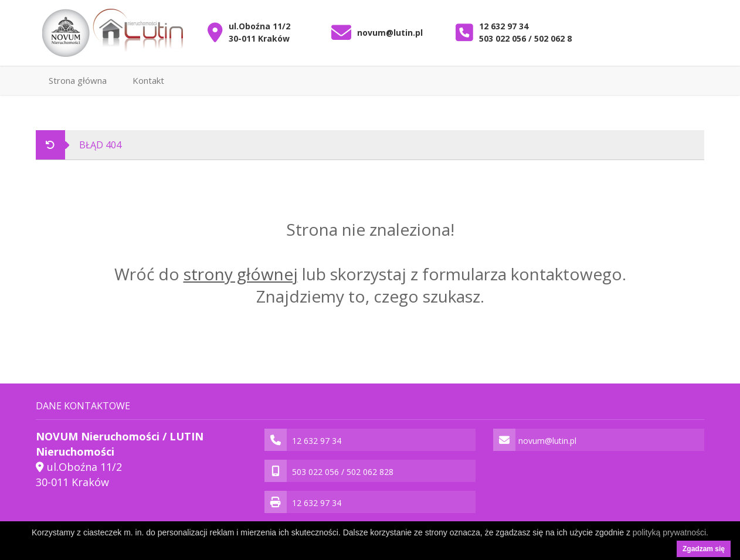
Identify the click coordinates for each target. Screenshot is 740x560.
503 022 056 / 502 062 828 (530, 38)
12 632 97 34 (504, 26)
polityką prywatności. (671, 532)
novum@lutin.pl (390, 33)
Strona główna (78, 80)
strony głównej (241, 274)
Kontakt (148, 80)
